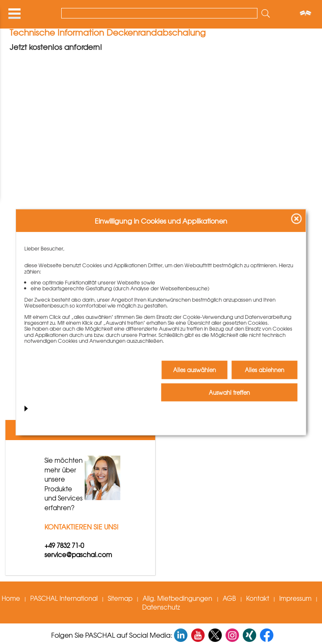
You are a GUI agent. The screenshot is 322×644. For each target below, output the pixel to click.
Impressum (295, 598)
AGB (229, 598)
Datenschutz (161, 607)
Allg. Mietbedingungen (178, 598)
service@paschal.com (78, 555)
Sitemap (120, 598)
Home (11, 598)
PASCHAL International (64, 598)
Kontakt (258, 598)
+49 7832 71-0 (64, 545)
